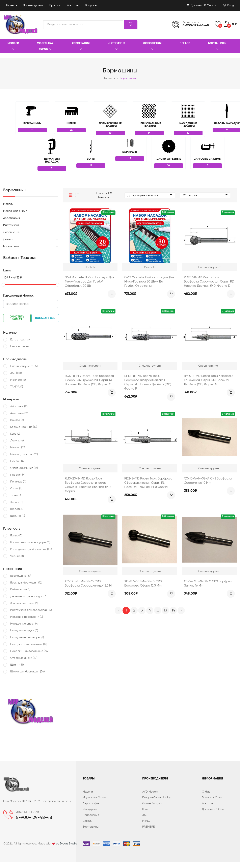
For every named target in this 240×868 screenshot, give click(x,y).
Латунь (17, 441)
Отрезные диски (24, 658)
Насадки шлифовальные (29, 651)
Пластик (18, 475)
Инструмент (116, 46)
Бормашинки (21, 576)
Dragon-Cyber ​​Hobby (156, 798)
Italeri (146, 809)
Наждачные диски (24, 624)
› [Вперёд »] (181, 610)
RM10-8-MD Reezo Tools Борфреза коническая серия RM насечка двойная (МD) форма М (209, 380)
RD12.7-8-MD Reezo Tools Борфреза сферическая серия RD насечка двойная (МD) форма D (209, 282)
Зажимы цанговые (24, 603)
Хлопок (17, 502)
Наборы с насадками (27, 617)
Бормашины (217, 46)
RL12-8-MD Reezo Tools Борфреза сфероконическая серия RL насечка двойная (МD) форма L (148, 483)
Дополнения (152, 46)
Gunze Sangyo (152, 803)
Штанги (17, 665)
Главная (12, 5)
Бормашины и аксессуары (30, 542)
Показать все (45, 318)
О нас (206, 792)
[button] (71, 195)
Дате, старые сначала (150, 195)
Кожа (15, 434)
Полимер (18, 482)
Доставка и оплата (202, 5)
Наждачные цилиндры (27, 637)
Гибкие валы (20, 590)
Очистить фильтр (17, 318)
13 (165, 610)
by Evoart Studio (66, 844)
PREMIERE (148, 827)
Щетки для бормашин (28, 672)
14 (173, 610)
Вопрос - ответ (212, 798)
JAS (16, 373)
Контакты (73, 5)
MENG (146, 821)
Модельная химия (45, 46)
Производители (33, 5)
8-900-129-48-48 (196, 26)
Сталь (16, 489)
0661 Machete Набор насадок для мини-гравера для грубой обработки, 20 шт (89, 282)
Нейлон (17, 461)
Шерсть (17, 509)
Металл (18, 447)
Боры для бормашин (26, 583)
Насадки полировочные (29, 644)
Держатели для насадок (28, 596)
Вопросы (91, 5)
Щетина (18, 516)
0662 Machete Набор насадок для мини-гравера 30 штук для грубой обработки (149, 282)
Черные (17, 556)
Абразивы (19, 406)
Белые (16, 536)
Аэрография (81, 46)
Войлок (17, 420)
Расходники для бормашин (31, 549)
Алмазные (19, 413)
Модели (13, 46)
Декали (185, 46)
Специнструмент (24, 366)
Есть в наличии (20, 340)
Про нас (55, 5)
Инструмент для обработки (31, 610)
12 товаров (205, 195)
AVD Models (150, 792)
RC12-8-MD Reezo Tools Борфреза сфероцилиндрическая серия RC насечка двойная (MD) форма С (89, 380)
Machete (18, 380)
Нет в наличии (20, 346)
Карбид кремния (24, 427)
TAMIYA (17, 387)
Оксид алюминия (24, 468)
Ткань (16, 495)
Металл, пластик (24, 454)
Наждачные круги (24, 631)
